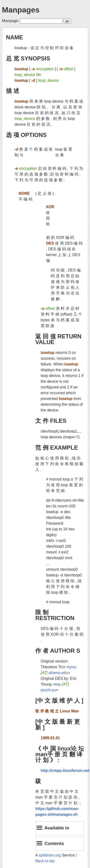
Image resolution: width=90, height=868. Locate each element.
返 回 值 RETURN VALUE (58, 339)
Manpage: (10, 21)
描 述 (13, 91)
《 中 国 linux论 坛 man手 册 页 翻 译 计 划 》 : (60, 754)
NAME (15, 37)
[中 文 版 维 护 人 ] (59, 701)
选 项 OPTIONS (26, 135)
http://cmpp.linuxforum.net (65, 771)
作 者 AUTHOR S (58, 651)
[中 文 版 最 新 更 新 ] (57, 724)
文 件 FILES (51, 421)
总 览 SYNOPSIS (28, 58)
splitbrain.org (50, 855)
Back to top (45, 861)
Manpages (21, 10)
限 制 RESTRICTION (55, 615)
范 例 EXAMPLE (57, 448)
